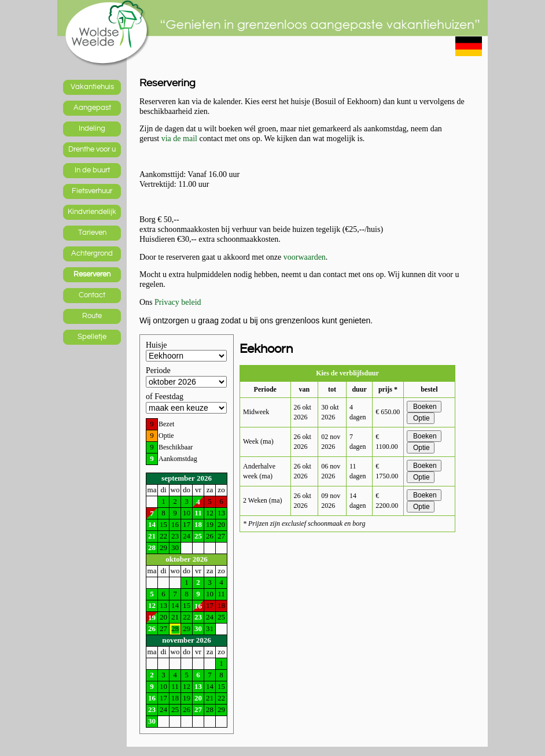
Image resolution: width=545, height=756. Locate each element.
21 (152, 536)
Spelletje (92, 337)
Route (92, 316)
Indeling (92, 128)
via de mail (179, 139)
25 (198, 536)
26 (152, 628)
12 (152, 605)
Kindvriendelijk (92, 212)
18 (198, 524)
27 (198, 709)
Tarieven (92, 233)
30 (198, 628)
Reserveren (92, 274)
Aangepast (92, 108)
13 (198, 686)
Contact (92, 295)
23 (198, 617)
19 (152, 617)
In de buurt (92, 170)
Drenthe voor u (92, 149)
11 (198, 513)
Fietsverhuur (92, 191)
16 (198, 606)
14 (152, 524)
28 (152, 547)
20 (198, 698)
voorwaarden (305, 257)
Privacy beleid (178, 302)
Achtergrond (92, 253)
